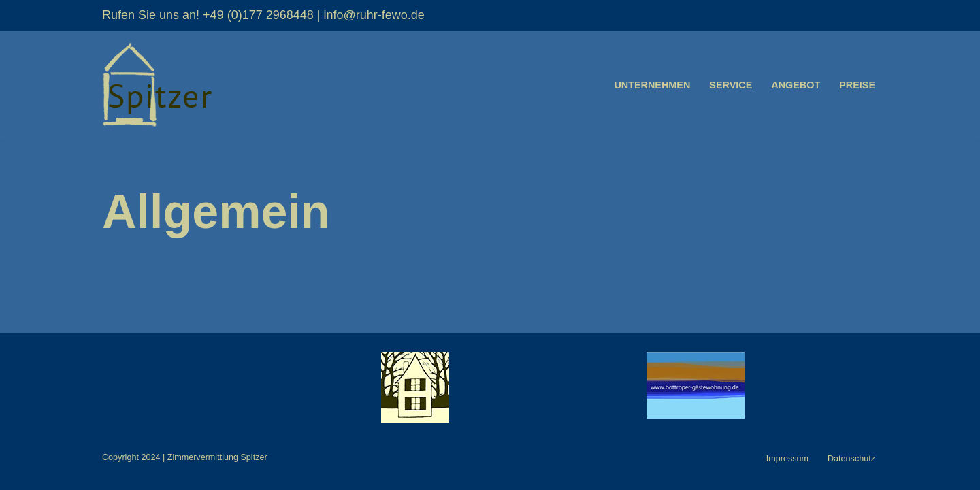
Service (731, 85)
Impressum (787, 459)
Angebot (796, 85)
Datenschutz (851, 459)
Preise (857, 85)
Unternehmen (652, 85)
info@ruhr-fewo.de (374, 15)
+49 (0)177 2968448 (258, 15)
